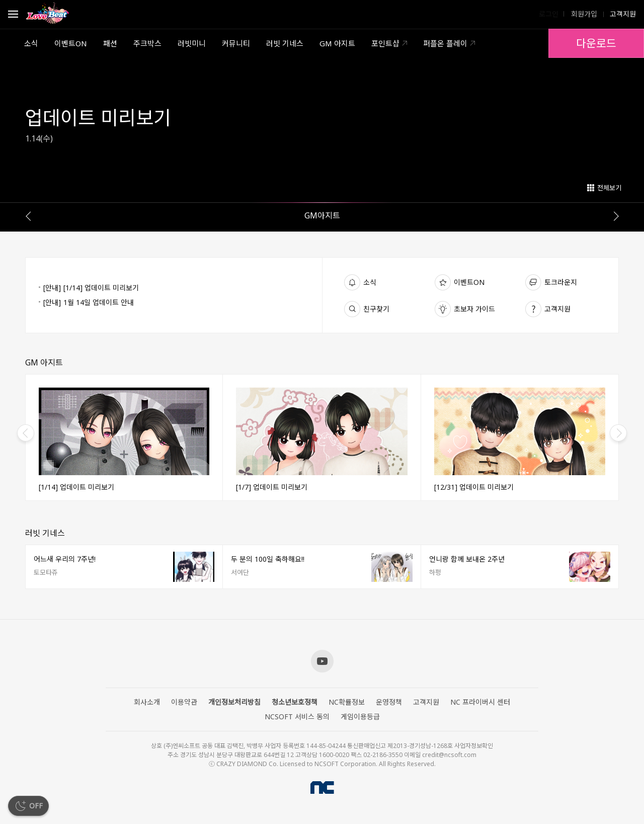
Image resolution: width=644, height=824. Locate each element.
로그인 (549, 14)
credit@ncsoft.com (449, 755)
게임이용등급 (360, 717)
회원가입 (583, 14)
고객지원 (557, 309)
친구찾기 (376, 309)
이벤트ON (469, 282)
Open (13, 16)
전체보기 (609, 188)
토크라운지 (561, 282)
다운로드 (596, 43)
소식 (370, 282)
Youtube (322, 661)
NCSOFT (322, 788)
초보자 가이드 (474, 309)
